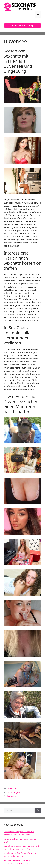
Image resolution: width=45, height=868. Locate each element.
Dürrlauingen (13, 792)
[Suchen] (38, 810)
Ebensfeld (12, 796)
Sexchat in (12, 789)
